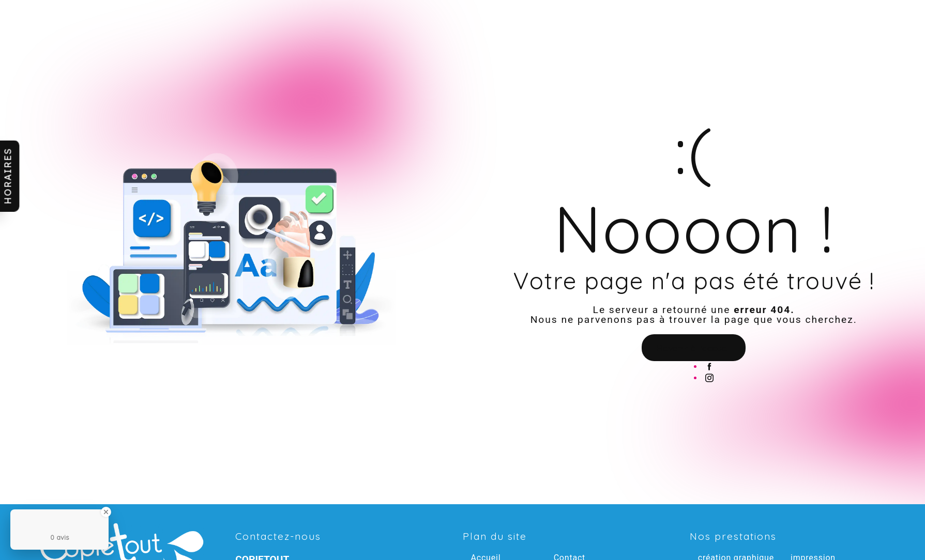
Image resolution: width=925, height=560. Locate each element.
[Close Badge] (106, 512)
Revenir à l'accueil (694, 348)
